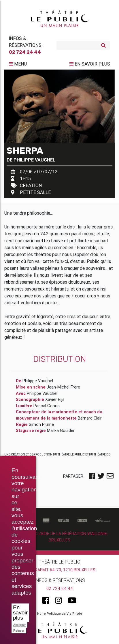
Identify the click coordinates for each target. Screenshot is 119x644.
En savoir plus (20, 613)
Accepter (19, 625)
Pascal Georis (47, 406)
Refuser (19, 630)
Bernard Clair (90, 418)
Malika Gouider (61, 430)
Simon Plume (41, 424)
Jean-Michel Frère (63, 387)
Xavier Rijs (55, 399)
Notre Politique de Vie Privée (60, 614)
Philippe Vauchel (34, 160)
